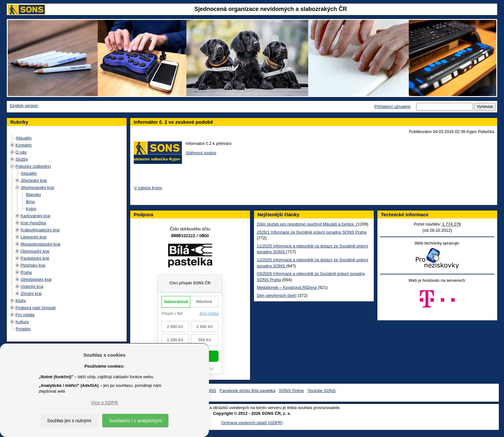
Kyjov (31, 209)
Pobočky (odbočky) (33, 166)
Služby (22, 159)
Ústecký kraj (32, 286)
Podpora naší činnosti (36, 308)
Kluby (21, 301)
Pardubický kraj (35, 258)
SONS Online (292, 391)
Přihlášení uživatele (392, 107)
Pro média (25, 315)
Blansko (33, 195)
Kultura (22, 322)
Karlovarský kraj (35, 216)
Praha (26, 272)
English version (24, 106)
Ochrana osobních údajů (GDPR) (252, 423)
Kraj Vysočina (33, 223)
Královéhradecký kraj (40, 230)
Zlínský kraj (31, 294)
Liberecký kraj (33, 237)
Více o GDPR (104, 403)
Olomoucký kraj (35, 251)
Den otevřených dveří (277, 295)
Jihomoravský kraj (37, 187)
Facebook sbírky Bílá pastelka (247, 391)
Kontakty (24, 145)
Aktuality (24, 138)
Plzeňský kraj (33, 265)
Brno (30, 202)
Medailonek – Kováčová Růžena (287, 287)
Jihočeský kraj (34, 180)
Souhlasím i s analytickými (135, 421)
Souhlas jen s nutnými (69, 421)
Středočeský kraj (36, 279)
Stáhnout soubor (201, 153)
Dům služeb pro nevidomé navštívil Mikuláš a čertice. (306, 224)
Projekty (23, 329)
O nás (21, 152)
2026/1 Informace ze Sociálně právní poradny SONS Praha (312, 232)
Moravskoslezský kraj (40, 244)
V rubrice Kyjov (148, 188)
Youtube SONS (321, 391)
